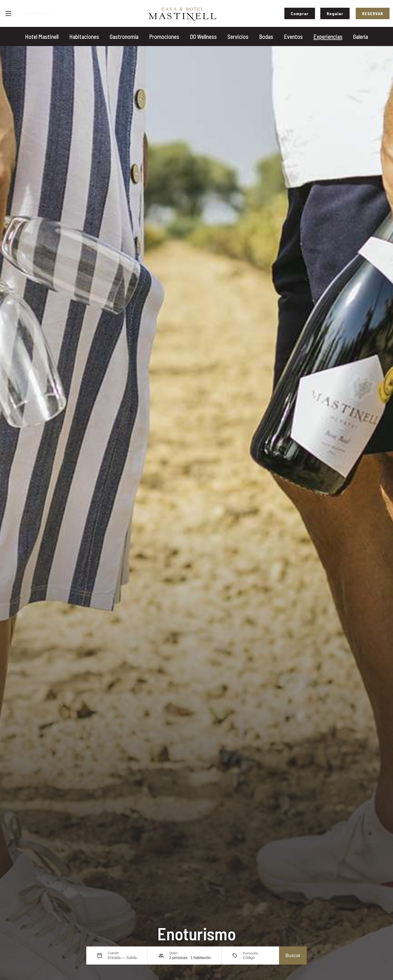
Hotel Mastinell (42, 36)
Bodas (266, 36)
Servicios (238, 36)
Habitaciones (84, 36)
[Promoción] (256, 958)
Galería (361, 36)
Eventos (293, 36)
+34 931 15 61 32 (63, 13)
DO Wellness (203, 36)
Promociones (164, 36)
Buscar (293, 956)
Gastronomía (124, 36)
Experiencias (328, 36)
